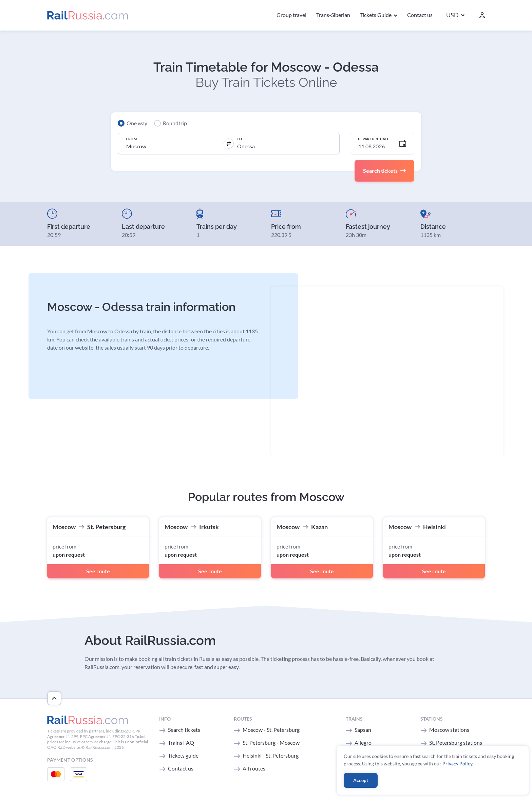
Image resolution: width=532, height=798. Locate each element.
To (239, 139)
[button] (455, 15)
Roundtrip (175, 123)
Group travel (291, 15)
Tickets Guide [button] (376, 15)
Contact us (420, 15)
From (131, 139)
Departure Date (374, 139)
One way (137, 123)
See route (98, 571)
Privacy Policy (457, 764)
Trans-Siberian (333, 15)
